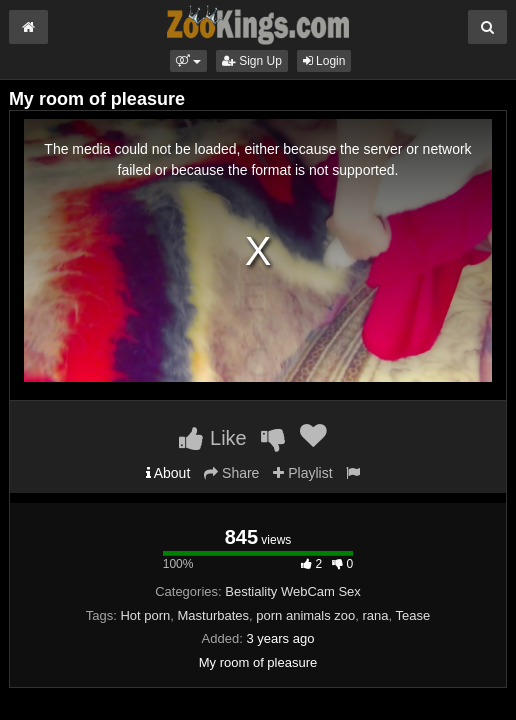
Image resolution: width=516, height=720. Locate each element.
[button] (188, 61)
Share (231, 473)
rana (376, 615)
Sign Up (252, 61)
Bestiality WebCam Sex (293, 591)
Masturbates (214, 615)
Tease (413, 615)
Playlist (302, 473)
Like (212, 438)
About (168, 473)
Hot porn (145, 615)
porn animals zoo (305, 615)
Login (324, 61)
